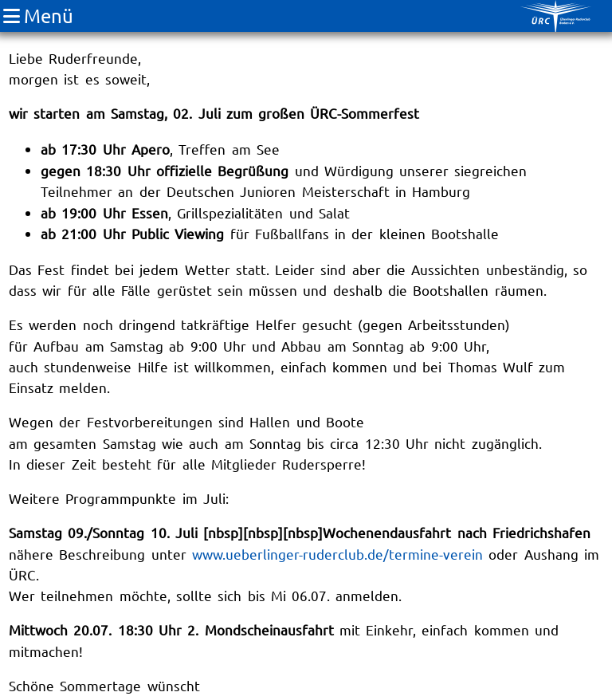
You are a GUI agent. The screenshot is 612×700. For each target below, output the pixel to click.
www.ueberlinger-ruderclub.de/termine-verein (337, 554)
